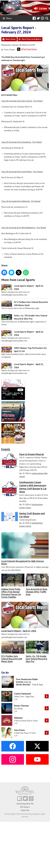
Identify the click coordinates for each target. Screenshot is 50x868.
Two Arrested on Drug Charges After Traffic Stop (36, 592)
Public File (25, 810)
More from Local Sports (31, 39)
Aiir (37, 814)
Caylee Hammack (22, 694)
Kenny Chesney (21, 706)
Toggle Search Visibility (47, 18)
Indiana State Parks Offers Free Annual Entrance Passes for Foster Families (11, 593)
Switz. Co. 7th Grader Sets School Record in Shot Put (36, 659)
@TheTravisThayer (27, 49)
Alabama (18, 718)
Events (6, 449)
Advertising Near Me (25, 804)
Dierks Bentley (23, 685)
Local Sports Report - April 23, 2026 (19, 631)
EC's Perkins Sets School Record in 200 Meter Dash (12, 659)
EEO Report (25, 807)
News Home (11, 39)
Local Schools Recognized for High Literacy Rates (23, 562)
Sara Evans (19, 730)
